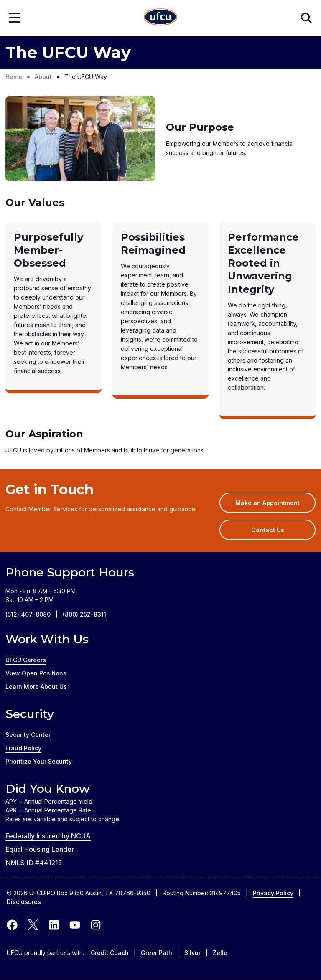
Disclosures (24, 902)
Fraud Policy (23, 748)
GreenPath (157, 953)
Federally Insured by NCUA (48, 836)
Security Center (28, 735)
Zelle (220, 953)
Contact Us (268, 530)
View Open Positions (36, 673)
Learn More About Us (36, 687)
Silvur (193, 953)
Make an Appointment (275, 505)
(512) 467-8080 (34, 614)
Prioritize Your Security (39, 761)
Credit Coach (111, 953)
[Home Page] (160, 18)
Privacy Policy (273, 893)
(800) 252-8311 (84, 614)
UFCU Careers (26, 660)
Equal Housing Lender (40, 849)
